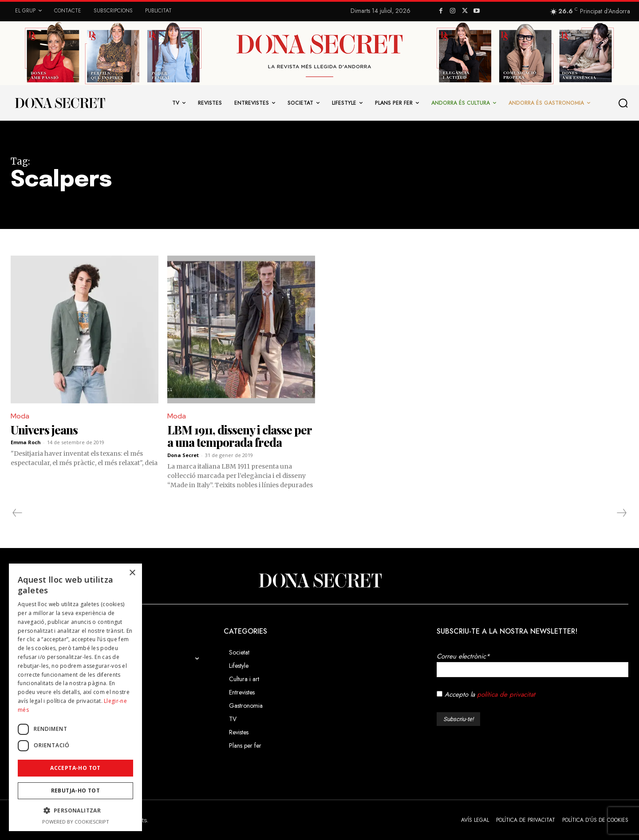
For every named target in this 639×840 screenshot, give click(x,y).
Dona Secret (183, 455)
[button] (623, 103)
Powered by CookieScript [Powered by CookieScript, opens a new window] (76, 822)
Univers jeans (44, 430)
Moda (20, 416)
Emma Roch (26, 442)
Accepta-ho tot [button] (75, 768)
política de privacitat (506, 694)
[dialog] (75, 697)
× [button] (132, 573)
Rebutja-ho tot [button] (76, 791)
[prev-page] (18, 513)
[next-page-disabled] (621, 513)
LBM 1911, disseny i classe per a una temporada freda (240, 436)
